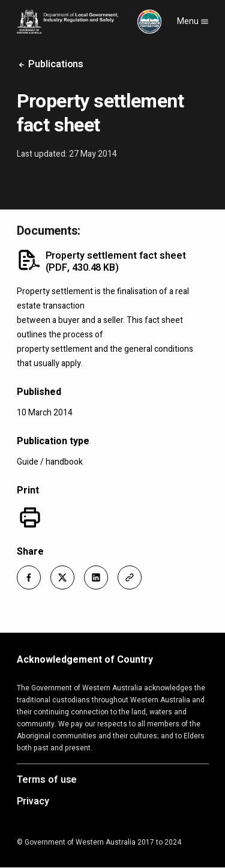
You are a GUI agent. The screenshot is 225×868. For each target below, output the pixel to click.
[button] (29, 577)
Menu (193, 21)
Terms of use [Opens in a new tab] (47, 780)
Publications (50, 64)
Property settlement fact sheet (116, 262)
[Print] (30, 517)
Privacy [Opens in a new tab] (33, 802)
